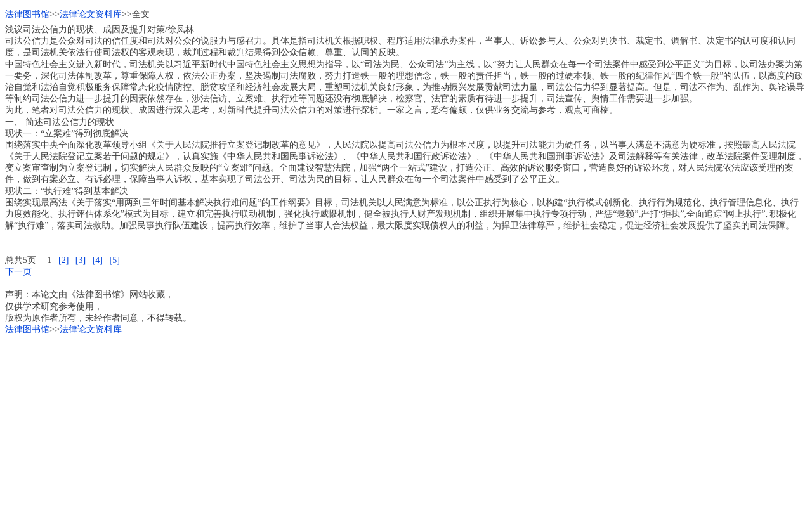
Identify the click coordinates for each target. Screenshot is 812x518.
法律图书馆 (27, 14)
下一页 (18, 272)
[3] (81, 260)
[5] (114, 260)
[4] (98, 260)
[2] (63, 260)
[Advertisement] (386, 424)
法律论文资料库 (91, 14)
